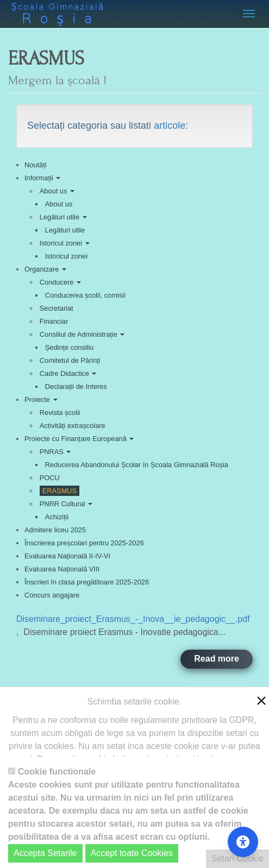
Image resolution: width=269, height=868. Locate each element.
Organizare (45, 269)
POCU (50, 478)
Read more (217, 659)
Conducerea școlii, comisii (85, 295)
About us (57, 191)
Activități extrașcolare (73, 426)
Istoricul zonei (65, 243)
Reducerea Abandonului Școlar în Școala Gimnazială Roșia (137, 465)
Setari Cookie (237, 858)
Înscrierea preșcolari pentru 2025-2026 (84, 543)
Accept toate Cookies (132, 853)
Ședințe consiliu (70, 347)
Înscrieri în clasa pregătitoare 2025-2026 (87, 582)
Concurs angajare (52, 595)
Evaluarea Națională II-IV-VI (67, 556)
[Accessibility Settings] (243, 842)
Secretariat (57, 308)
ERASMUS (60, 491)
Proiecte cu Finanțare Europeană (79, 439)
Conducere (60, 282)
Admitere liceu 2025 (55, 530)
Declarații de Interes (76, 386)
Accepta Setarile (45, 853)
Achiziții (57, 517)
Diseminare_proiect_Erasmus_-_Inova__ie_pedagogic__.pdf (133, 619)
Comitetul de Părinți (70, 360)
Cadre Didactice (68, 373)
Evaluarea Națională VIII (62, 569)
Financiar (54, 321)
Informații (42, 178)
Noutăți (36, 165)
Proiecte (41, 400)
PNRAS (55, 452)
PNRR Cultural (66, 504)
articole (170, 125)
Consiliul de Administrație (82, 334)
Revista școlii (60, 413)
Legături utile (63, 217)
